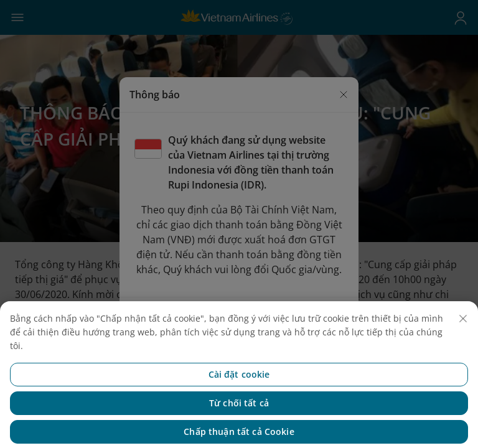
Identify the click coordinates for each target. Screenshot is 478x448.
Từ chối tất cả (239, 408)
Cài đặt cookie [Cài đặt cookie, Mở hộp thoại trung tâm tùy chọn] (239, 380)
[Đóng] (463, 324)
